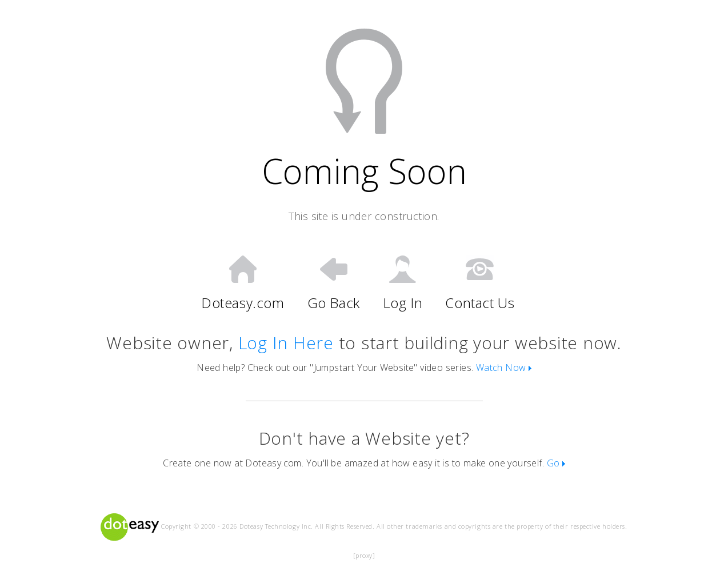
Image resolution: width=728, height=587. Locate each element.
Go (556, 463)
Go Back (334, 283)
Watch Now (504, 368)
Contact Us (480, 283)
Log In (403, 283)
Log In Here (286, 343)
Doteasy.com (243, 283)
